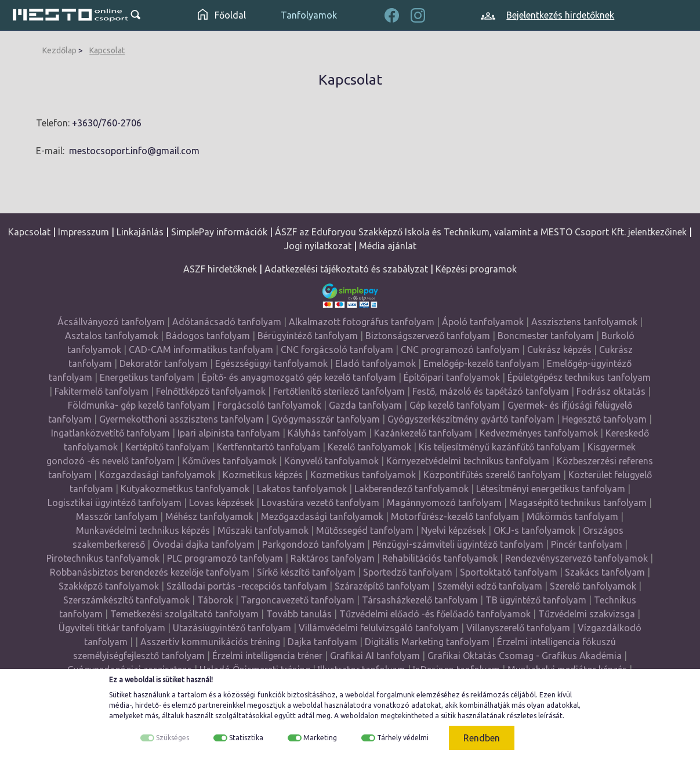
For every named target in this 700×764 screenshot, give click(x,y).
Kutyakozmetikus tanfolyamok (185, 489)
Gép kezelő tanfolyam (455, 405)
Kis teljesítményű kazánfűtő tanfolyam (499, 447)
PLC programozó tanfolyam (225, 558)
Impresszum (84, 232)
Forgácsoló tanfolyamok (269, 405)
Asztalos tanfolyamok (112, 336)
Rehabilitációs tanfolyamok (440, 558)
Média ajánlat (388, 246)
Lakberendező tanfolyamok (411, 489)
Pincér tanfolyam (587, 544)
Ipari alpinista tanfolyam (229, 433)
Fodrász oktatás (611, 391)
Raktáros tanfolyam (333, 558)
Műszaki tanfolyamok (263, 530)
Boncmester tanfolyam (546, 336)
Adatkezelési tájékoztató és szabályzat (346, 269)
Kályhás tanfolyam (327, 433)
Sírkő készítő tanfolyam (306, 572)
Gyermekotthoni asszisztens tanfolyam (182, 419)
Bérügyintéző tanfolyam (308, 336)
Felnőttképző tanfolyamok (211, 391)
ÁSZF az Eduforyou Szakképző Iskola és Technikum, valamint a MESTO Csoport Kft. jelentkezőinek (481, 232)
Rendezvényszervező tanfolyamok (576, 558)
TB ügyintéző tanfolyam (536, 600)
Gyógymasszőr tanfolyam (326, 419)
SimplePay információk (219, 232)
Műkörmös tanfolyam (572, 516)
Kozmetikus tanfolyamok (363, 475)
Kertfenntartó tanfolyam (269, 447)
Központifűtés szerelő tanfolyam (492, 475)
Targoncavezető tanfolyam (298, 600)
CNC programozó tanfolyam (460, 350)
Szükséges (173, 738)
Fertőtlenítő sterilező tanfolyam (339, 391)
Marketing (320, 738)
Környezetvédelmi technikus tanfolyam (468, 461)
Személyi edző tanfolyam (490, 586)
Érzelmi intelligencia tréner (267, 656)
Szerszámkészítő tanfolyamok (126, 600)
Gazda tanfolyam (365, 405)
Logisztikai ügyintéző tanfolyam (115, 503)
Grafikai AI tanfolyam (375, 656)
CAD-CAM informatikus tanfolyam (202, 350)
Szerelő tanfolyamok (593, 586)
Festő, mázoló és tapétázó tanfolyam (491, 391)
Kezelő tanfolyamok (369, 447)
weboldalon (360, 716)
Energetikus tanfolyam (147, 377)
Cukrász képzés (559, 350)
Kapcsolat (107, 50)
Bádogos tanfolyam (208, 336)
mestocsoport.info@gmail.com (134, 151)
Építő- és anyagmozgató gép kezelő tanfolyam (299, 377)
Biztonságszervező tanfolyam (428, 336)
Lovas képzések (222, 503)
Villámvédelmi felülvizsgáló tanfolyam (379, 628)
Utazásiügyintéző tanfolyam (232, 628)
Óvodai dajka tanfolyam (204, 544)
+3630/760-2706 (107, 123)
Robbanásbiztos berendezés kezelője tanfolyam (150, 572)
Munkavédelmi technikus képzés (143, 530)
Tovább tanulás (299, 614)
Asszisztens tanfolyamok (584, 322)
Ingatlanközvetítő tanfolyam (110, 433)
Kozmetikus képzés (263, 475)
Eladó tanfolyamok (376, 363)
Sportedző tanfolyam (408, 572)
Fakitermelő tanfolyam (101, 391)
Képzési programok (476, 269)
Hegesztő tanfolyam (604, 419)
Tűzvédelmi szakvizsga (587, 614)
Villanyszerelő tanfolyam (518, 628)
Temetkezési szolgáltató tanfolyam (184, 614)
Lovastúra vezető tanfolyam (320, 503)
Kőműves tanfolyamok (229, 461)
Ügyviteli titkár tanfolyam (112, 628)
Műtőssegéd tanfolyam (365, 530)
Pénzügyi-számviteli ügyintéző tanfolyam (458, 544)
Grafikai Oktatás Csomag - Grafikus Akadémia (525, 656)
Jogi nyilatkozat (318, 246)
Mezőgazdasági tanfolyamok (322, 516)
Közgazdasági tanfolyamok (157, 475)
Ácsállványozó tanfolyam (111, 322)
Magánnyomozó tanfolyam (444, 503)
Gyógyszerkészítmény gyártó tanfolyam (471, 419)
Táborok (215, 600)
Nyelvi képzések (454, 530)
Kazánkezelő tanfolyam (423, 433)
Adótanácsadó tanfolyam (227, 322)
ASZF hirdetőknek (220, 269)
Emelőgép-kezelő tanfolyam (481, 363)
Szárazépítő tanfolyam (382, 586)
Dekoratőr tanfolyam (164, 363)
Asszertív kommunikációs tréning (210, 642)
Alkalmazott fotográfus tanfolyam (362, 322)
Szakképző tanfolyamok (109, 586)
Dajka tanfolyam (322, 642)
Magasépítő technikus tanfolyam (579, 503)
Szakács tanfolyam (605, 572)
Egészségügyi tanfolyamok (271, 363)
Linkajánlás (140, 232)
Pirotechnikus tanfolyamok (103, 558)
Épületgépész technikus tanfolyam (579, 377)
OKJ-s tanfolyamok (534, 530)
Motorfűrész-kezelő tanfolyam (455, 516)
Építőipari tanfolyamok (452, 377)
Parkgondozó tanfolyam (313, 544)
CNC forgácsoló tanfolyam (337, 350)
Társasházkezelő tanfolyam (421, 600)
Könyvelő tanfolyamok (331, 461)
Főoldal (222, 15)
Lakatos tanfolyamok (302, 489)
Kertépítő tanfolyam (167, 447)
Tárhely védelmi (403, 738)
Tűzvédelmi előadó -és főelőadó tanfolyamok (435, 614)
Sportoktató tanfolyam (509, 572)
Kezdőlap (59, 50)
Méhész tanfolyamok (209, 516)
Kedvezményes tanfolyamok (539, 433)
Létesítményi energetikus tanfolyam (551, 489)
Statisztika (246, 738)
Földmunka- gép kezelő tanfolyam (139, 405)
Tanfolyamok (309, 15)
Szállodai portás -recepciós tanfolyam (248, 586)
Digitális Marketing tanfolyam (427, 642)
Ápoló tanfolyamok (483, 322)
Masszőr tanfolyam (117, 516)
